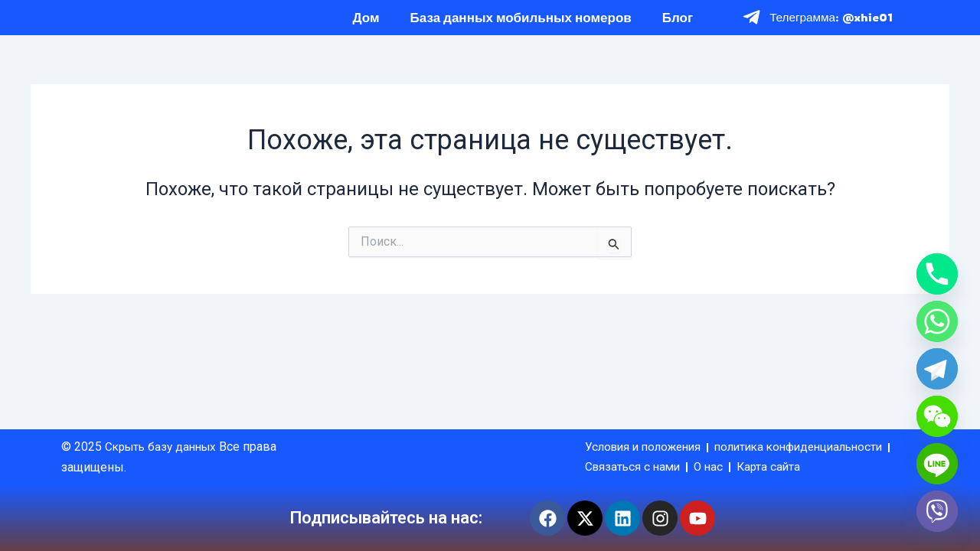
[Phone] (937, 274)
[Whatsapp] (937, 321)
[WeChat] (937, 416)
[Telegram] (937, 369)
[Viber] (937, 511)
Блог (678, 25)
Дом (366, 25)
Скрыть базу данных (166, 425)
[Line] (937, 464)
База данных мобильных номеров (521, 25)
